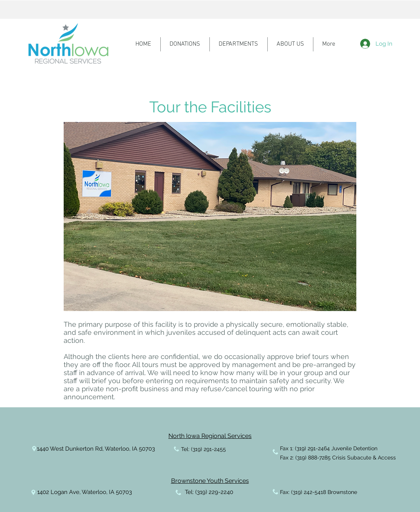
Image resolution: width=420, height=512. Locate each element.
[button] (210, 216)
